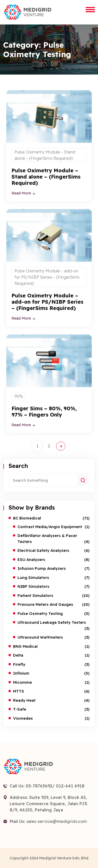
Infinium (21, 673)
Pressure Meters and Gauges (45, 604)
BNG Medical (25, 646)
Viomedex (23, 718)
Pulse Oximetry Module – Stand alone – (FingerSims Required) (46, 177)
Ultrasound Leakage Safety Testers (52, 622)
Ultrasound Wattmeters (40, 637)
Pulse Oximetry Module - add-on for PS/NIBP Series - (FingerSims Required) (47, 277)
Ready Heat (24, 700)
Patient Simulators (35, 595)
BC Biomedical (27, 518)
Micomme (22, 682)
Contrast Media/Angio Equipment (50, 527)
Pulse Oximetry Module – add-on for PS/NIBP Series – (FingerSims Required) (47, 302)
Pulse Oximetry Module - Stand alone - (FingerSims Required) (45, 155)
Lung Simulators (33, 577)
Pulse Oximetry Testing (40, 613)
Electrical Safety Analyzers (43, 550)
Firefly (19, 664)
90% (19, 396)
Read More (24, 193)
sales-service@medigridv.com (57, 821)
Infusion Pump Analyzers (42, 568)
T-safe (20, 709)
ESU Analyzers (31, 560)
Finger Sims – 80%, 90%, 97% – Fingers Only (44, 411)
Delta (18, 655)
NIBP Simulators (33, 586)
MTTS (19, 691)
